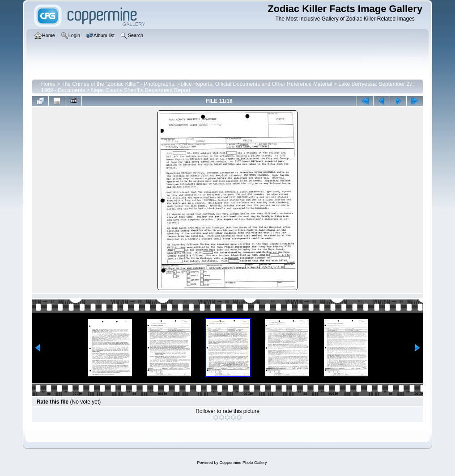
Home (48, 84)
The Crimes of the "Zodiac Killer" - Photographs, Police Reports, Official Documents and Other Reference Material (197, 84)
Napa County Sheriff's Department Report (141, 90)
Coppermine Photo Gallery (243, 463)
